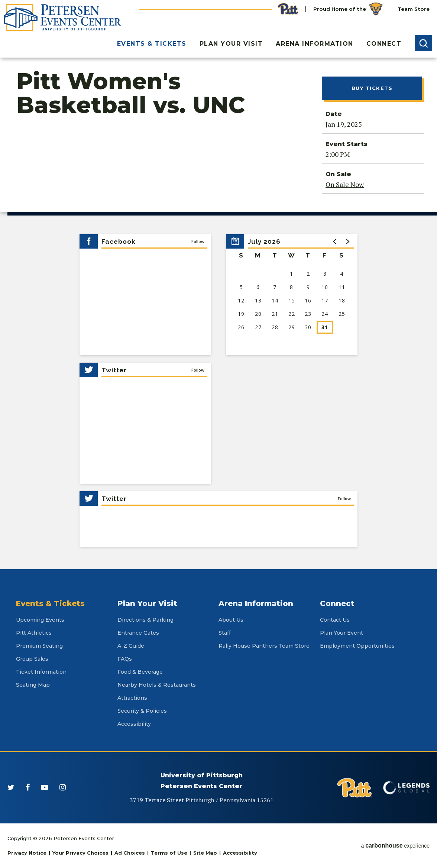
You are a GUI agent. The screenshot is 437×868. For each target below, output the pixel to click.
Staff (225, 633)
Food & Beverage (140, 672)
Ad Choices (130, 853)
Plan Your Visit (231, 44)
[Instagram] (63, 787)
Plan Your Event (341, 633)
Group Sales (32, 659)
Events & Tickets (152, 44)
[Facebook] (28, 787)
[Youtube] (45, 787)
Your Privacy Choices (80, 853)
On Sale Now (345, 184)
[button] (423, 43)
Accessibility (134, 724)
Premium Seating (39, 646)
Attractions (132, 698)
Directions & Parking (145, 620)
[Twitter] (11, 787)
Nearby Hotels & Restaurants (157, 685)
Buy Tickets (372, 88)
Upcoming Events (40, 620)
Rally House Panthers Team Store (264, 646)
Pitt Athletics (34, 633)
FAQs (125, 659)
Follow (198, 241)
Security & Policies (142, 711)
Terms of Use (169, 853)
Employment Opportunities (357, 646)
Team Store (414, 9)
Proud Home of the (348, 9)
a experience (395, 846)
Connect (384, 44)
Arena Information (315, 44)
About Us (231, 620)
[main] (218, 313)
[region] (292, 295)
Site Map (205, 853)
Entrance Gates (138, 633)
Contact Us (335, 620)
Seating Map (33, 685)
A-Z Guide (131, 646)
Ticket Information (41, 672)
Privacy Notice (27, 853)
